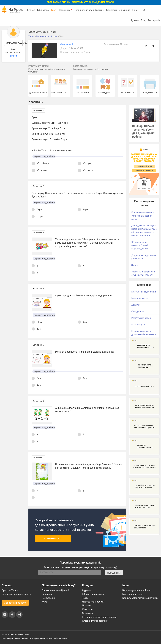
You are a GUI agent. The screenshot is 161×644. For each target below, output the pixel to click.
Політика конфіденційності (56, 638)
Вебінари (47, 594)
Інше (136, 10)
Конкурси (111, 10)
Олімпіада (124, 10)
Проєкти (87, 605)
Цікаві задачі (138, 325)
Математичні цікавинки (143, 292)
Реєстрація (154, 20)
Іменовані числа (140, 298)
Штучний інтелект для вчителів (99, 617)
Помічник (66, 10)
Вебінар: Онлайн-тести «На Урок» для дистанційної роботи (144, 131)
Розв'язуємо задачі (141, 318)
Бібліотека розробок (93, 594)
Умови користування (32, 638)
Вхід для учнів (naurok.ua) (136, 590)
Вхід (143, 20)
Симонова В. (67, 44)
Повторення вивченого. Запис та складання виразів (144, 216)
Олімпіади (88, 613)
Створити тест (53, 539)
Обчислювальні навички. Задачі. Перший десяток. (140, 245)
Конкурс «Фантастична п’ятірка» (140, 598)
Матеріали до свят (133, 594)
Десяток (136, 305)
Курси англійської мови (95, 621)
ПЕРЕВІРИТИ (114, 573)
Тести (54, 10)
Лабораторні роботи (93, 602)
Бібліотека (43, 10)
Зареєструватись (15, 43)
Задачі (135, 265)
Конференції (49, 598)
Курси (45, 602)
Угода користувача (11, 638)
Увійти (13, 56)
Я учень (134, 20)
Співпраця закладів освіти (16, 594)
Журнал (31, 10)
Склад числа (138, 311)
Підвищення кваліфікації (89, 10)
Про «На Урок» (10, 590)
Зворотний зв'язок (15, 603)
